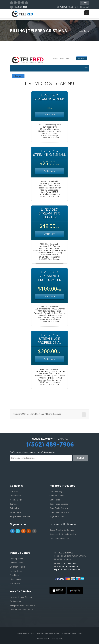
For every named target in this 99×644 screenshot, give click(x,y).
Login (84, 3)
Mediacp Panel (16, 558)
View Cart (82, 58)
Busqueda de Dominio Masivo (63, 534)
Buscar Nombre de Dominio (62, 530)
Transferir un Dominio (59, 538)
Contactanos (16, 496)
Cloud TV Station (57, 496)
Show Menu (18, 76)
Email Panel (15, 575)
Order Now (50, 115)
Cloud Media (15, 579)
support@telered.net (72, 569)
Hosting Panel (16, 571)
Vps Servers (15, 583)
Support (84, 7)
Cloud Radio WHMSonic (60, 512)
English (55, 58)
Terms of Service (43, 638)
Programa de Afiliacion (20, 516)
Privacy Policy (58, 638)
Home (80, 31)
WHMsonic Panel (17, 567)
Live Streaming (56, 491)
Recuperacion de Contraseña (23, 605)
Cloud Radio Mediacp (59, 504)
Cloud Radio (55, 500)
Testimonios (15, 512)
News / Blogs (16, 500)
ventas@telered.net (70, 566)
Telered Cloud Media (45, 633)
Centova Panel (16, 563)
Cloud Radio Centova (59, 508)
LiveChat (73, 7)
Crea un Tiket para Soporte (22, 609)
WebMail (62, 7)
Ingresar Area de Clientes (21, 597)
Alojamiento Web (57, 516)
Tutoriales (14, 508)
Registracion (15, 601)
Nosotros (14, 491)
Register (69, 58)
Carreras (14, 504)
